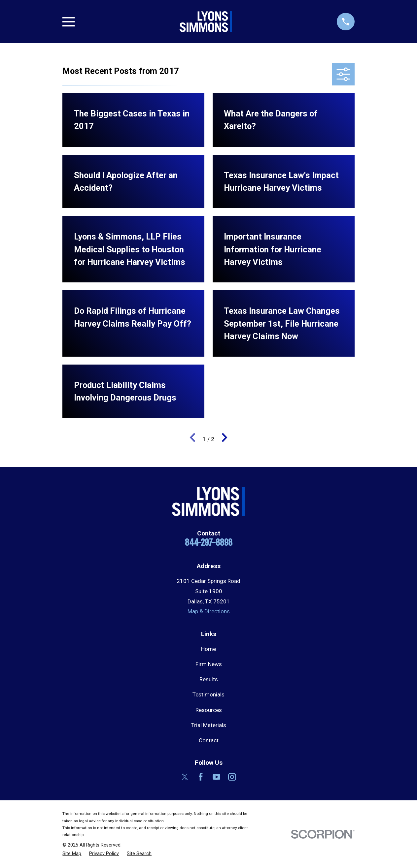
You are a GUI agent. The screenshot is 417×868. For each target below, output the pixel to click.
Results (209, 679)
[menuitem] (72, 854)
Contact (209, 740)
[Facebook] (201, 777)
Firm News (209, 664)
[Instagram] (232, 777)
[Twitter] (185, 777)
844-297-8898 (209, 542)
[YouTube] (217, 777)
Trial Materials (209, 725)
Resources (209, 710)
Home (208, 649)
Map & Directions (209, 611)
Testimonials (208, 694)
